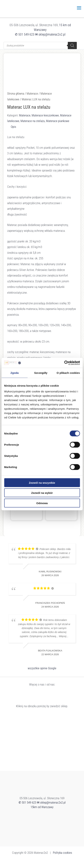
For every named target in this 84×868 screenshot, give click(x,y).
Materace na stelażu (33, 121)
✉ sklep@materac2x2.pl (50, 34)
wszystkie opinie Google (42, 668)
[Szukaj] (72, 45)
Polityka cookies (63, 853)
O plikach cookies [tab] (68, 373)
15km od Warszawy (42, 807)
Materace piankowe (58, 121)
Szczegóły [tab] (41, 373)
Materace (32, 93)
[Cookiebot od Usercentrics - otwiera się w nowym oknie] (64, 363)
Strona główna (16, 93)
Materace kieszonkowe (45, 115)
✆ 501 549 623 (25, 34)
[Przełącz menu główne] (79, 8)
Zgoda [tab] (15, 373)
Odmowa (42, 503)
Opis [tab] (13, 127)
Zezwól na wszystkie (42, 483)
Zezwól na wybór (42, 493)
